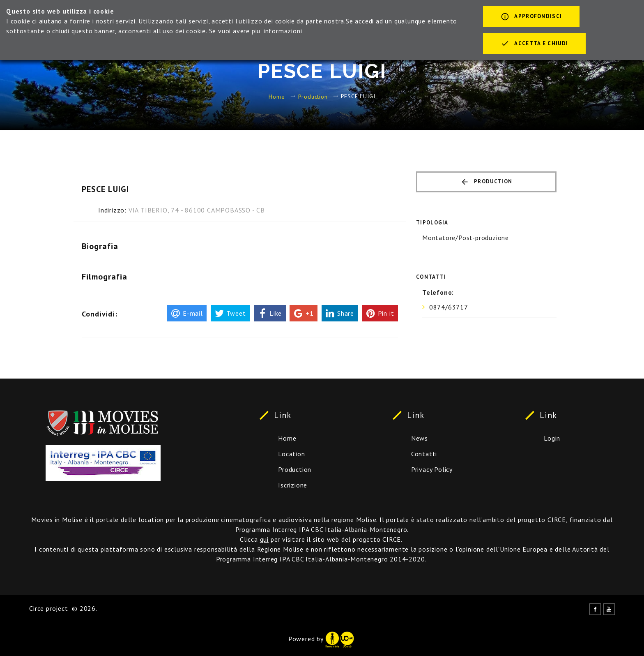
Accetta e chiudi (534, 44)
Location (291, 454)
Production (313, 96)
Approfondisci (531, 17)
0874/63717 (449, 307)
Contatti (424, 454)
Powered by (321, 639)
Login (552, 438)
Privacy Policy (432, 469)
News (420, 438)
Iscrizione (293, 485)
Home (277, 96)
